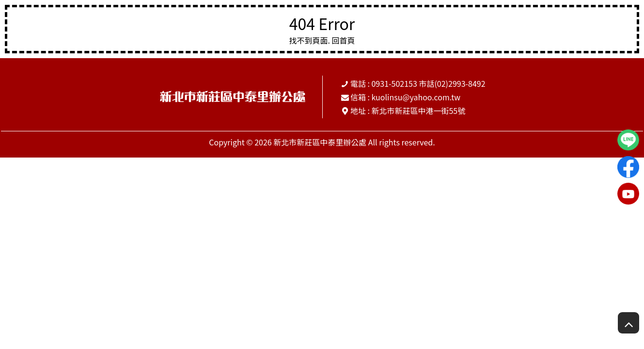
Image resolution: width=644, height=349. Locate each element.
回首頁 (344, 40)
